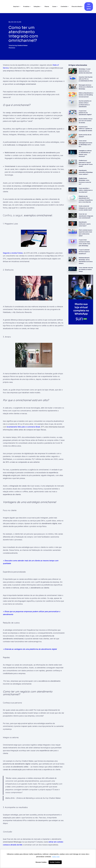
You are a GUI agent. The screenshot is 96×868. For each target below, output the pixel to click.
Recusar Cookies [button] (41, 862)
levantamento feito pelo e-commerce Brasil (23, 427)
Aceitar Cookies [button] (55, 862)
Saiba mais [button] (56, 857)
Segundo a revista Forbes (13, 253)
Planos (47, 7)
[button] (17, 7)
